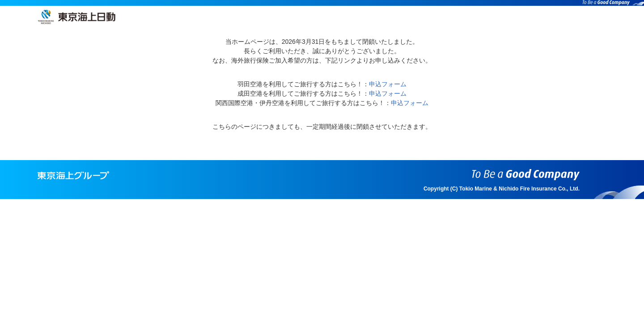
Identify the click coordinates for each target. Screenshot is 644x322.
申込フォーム (388, 84)
